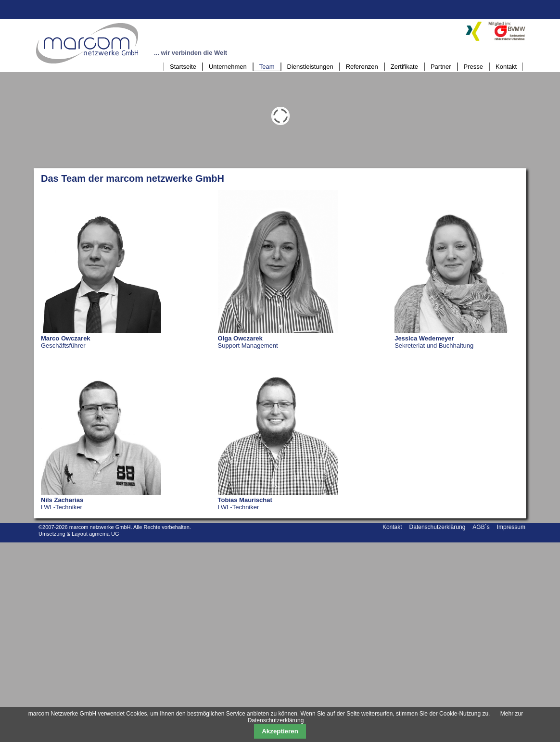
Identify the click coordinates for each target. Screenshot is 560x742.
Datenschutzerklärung (438, 527)
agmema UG (104, 534)
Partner (441, 67)
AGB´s (481, 527)
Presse (473, 67)
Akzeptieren (280, 731)
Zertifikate (404, 67)
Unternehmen (228, 67)
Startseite (183, 67)
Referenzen (362, 67)
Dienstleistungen (310, 67)
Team (267, 67)
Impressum (511, 527)
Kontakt (506, 67)
